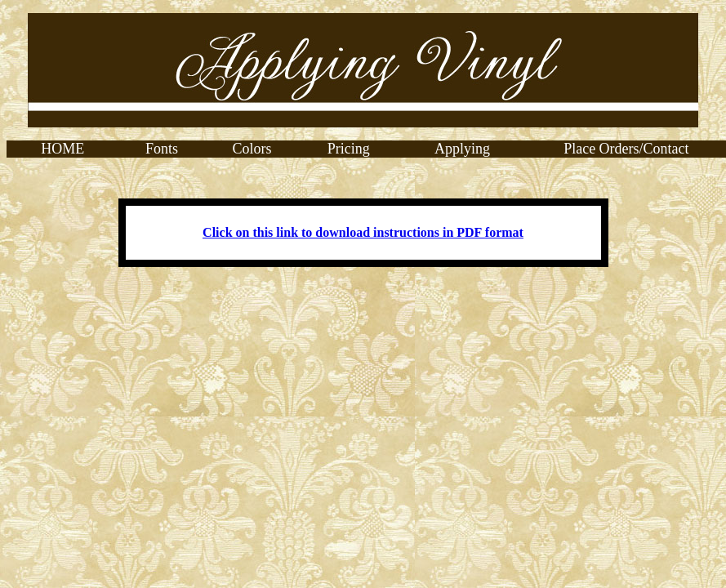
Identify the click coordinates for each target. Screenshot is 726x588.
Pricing (349, 149)
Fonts (162, 149)
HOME (62, 149)
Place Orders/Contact (626, 149)
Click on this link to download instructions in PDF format (363, 232)
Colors (252, 149)
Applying (462, 149)
